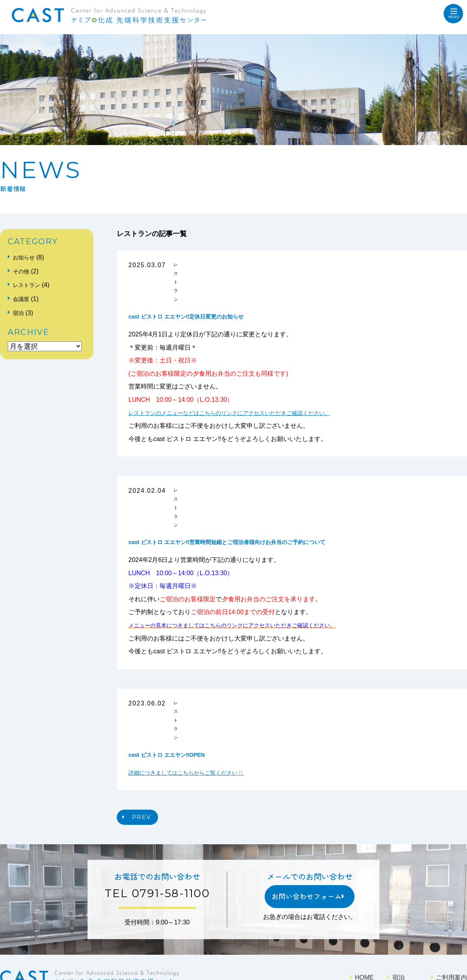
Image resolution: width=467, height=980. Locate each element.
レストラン (197, 265)
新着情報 (360, 900)
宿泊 (19, 313)
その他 (23, 271)
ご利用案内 (444, 888)
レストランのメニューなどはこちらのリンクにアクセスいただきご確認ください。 (244, 379)
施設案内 (360, 913)
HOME (356, 888)
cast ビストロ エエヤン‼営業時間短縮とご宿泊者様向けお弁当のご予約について (255, 475)
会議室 (23, 299)
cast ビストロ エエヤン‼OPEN (177, 654)
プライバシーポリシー (378, 932)
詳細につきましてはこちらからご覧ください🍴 (195, 673)
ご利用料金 (444, 900)
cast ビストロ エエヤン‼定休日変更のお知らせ (203, 283)
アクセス (441, 913)
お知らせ (26, 257)
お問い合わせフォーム (301, 809)
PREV (148, 721)
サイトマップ (441, 932)
